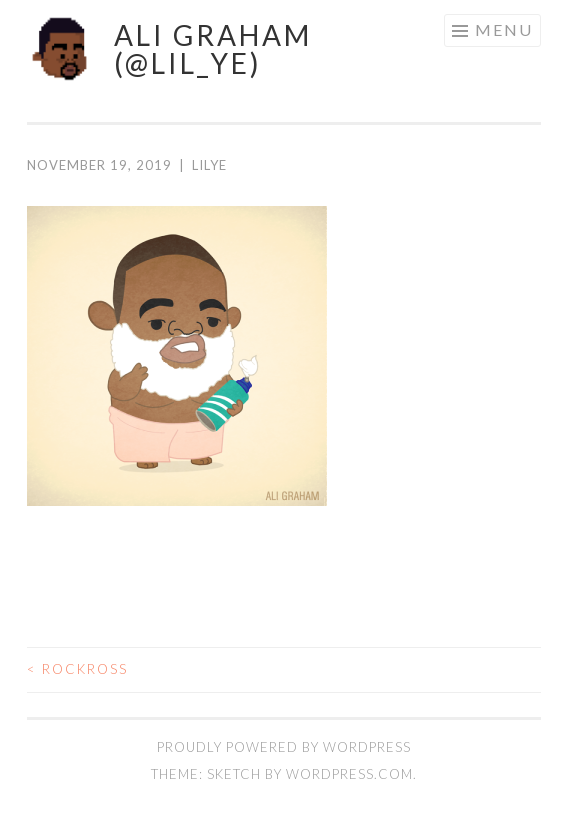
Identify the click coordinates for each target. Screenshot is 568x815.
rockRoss (77, 669)
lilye (209, 165)
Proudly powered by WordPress (284, 747)
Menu (504, 29)
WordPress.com (349, 774)
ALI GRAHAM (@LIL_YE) (213, 49)
